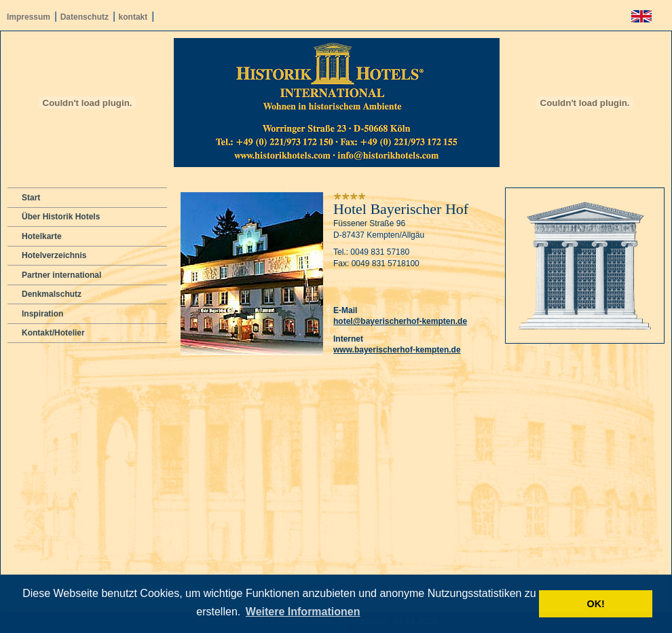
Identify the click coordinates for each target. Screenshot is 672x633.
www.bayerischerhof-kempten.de (397, 350)
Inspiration (42, 314)
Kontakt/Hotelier (53, 333)
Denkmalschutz (52, 294)
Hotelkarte (42, 236)
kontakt (133, 17)
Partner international (61, 275)
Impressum (29, 17)
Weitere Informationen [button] (303, 612)
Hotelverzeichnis (54, 255)
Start (31, 198)
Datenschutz (85, 17)
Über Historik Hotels (61, 217)
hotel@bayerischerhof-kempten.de (400, 321)
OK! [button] (595, 604)
